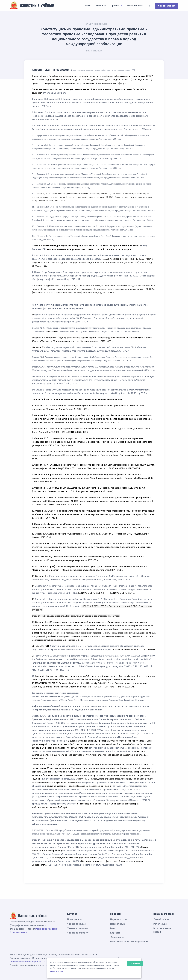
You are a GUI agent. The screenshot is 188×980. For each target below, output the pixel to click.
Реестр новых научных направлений (129, 942)
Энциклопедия (135, 6)
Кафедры (115, 933)
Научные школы (118, 919)
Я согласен (135, 964)
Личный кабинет (167, 6)
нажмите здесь (56, 971)
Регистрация (160, 924)
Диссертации (117, 937)
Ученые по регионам (78, 928)
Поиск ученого (75, 919)
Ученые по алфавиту (78, 933)
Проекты (116, 6)
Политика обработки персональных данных (32, 962)
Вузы (113, 928)
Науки (88, 6)
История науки (118, 924)
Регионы (101, 6)
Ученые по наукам (77, 924)
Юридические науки (96, 24)
